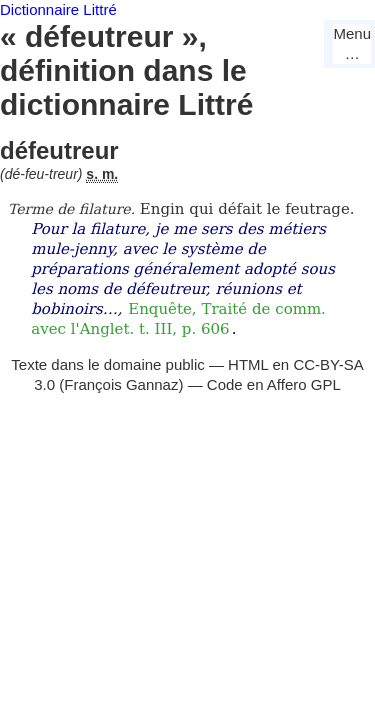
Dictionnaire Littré (58, 9)
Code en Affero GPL (274, 384)
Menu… (352, 43)
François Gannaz (121, 384)
